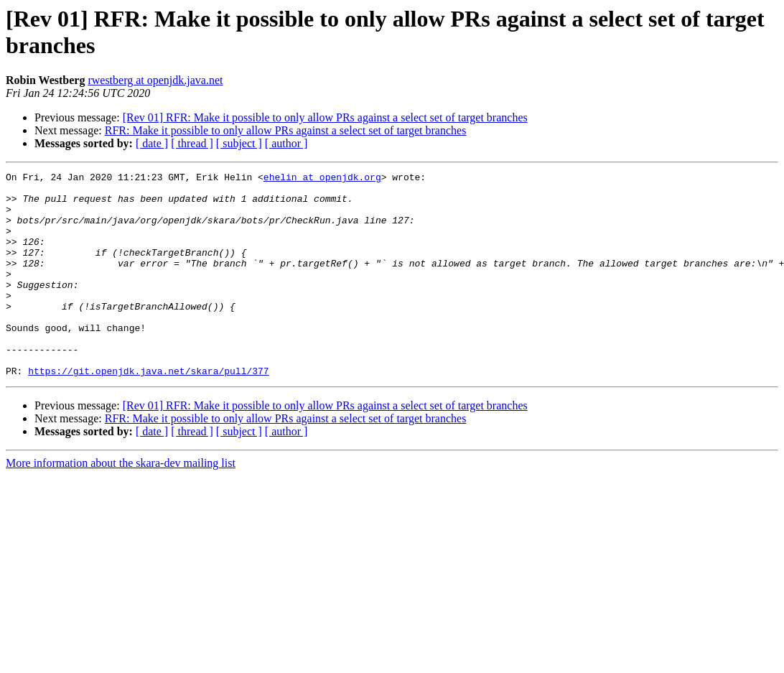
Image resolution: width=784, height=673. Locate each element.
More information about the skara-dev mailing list (121, 504)
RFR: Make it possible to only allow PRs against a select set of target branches (286, 130)
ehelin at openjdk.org (322, 179)
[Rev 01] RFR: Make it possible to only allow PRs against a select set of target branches (325, 117)
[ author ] (286, 143)
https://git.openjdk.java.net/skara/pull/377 (148, 412)
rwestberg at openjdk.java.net (155, 80)
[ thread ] (192, 143)
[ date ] (152, 143)
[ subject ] (239, 143)
